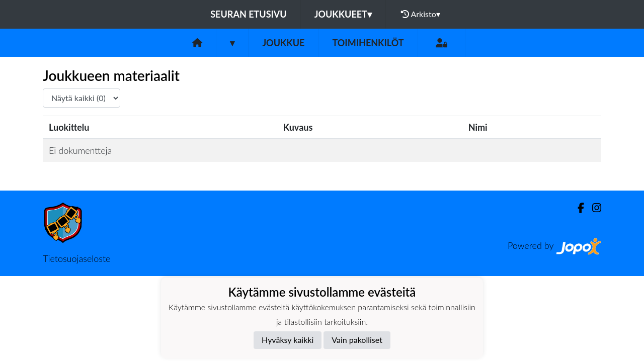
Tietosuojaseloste (76, 258)
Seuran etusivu (249, 14)
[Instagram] (593, 208)
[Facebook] (577, 208)
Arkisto (421, 14)
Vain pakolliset (357, 340)
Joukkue (283, 43)
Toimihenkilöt (368, 43)
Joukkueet (343, 14)
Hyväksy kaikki (288, 340)
